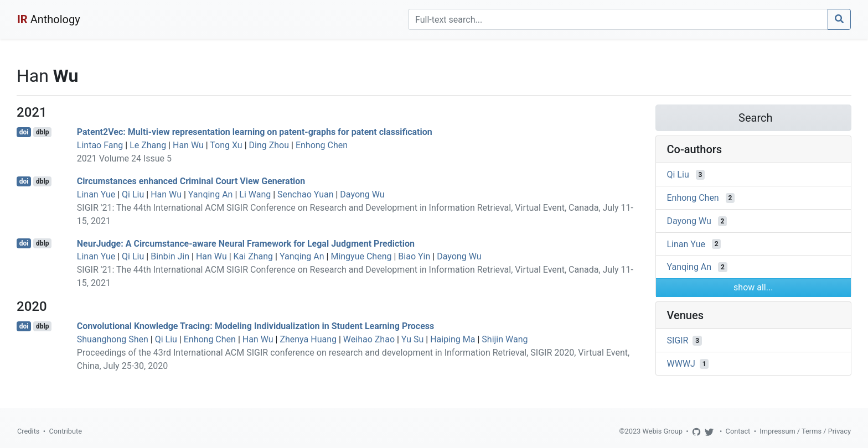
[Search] (618, 19)
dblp (42, 132)
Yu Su (412, 339)
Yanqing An (211, 194)
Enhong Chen (322, 145)
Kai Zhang (254, 256)
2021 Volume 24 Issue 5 (124, 158)
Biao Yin (414, 256)
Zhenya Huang (308, 339)
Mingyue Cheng (361, 256)
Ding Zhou (269, 145)
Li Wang (255, 194)
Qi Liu (133, 194)
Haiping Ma (453, 339)
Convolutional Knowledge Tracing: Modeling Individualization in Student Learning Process (256, 326)
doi (24, 132)
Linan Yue (96, 194)
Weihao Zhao (369, 339)
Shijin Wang (505, 339)
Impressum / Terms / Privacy (805, 431)
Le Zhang (148, 145)
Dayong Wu (362, 194)
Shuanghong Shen (113, 339)
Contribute (65, 431)
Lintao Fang (100, 145)
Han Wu (188, 145)
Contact (738, 431)
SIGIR (678, 340)
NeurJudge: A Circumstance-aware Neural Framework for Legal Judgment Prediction (246, 243)
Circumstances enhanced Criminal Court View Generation (191, 181)
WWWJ (681, 364)
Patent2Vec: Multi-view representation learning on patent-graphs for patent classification (255, 132)
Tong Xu (226, 145)
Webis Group (662, 431)
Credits (28, 431)
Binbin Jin (170, 256)
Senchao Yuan (305, 194)
